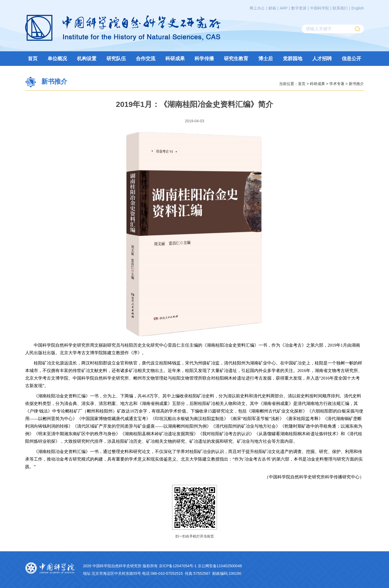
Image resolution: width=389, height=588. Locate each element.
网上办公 (257, 8)
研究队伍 (116, 59)
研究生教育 (236, 59)
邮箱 (272, 8)
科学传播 (204, 59)
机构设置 (87, 59)
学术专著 (337, 83)
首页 (33, 59)
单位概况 (57, 59)
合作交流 (146, 59)
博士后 (266, 59)
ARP (284, 8)
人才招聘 (322, 59)
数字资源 (299, 8)
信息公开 (351, 59)
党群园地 (293, 59)
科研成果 (175, 59)
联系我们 (340, 8)
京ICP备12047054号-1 (178, 566)
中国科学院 (320, 8)
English (358, 8)
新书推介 (356, 83)
